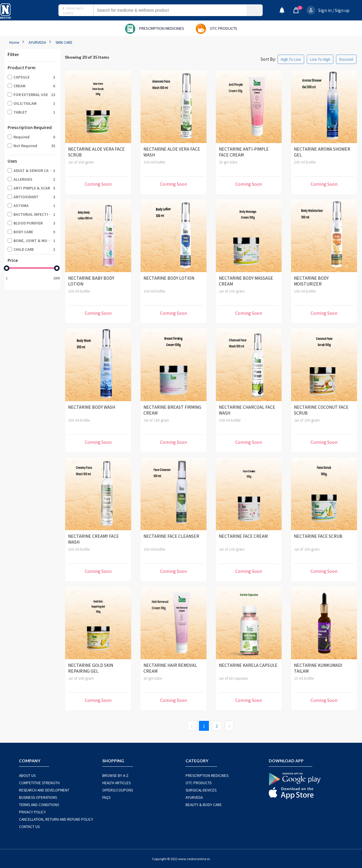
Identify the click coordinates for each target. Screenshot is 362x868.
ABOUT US (27, 775)
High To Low (291, 59)
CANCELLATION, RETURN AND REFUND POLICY (56, 819)
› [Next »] (229, 726)
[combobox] (176, 10)
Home (14, 42)
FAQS (106, 797)
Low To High (320, 59)
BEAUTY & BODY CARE (204, 804)
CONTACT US (29, 826)
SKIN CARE (64, 42)
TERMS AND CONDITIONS (39, 804)
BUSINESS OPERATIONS (38, 797)
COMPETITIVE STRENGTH (39, 783)
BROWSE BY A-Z (115, 775)
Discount (346, 59)
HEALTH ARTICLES (116, 783)
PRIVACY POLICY (32, 812)
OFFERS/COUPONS (118, 790)
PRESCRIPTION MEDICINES (207, 775)
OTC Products (199, 783)
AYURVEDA (37, 42)
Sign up (342, 10)
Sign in (325, 10)
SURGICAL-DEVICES (201, 790)
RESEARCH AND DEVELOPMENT (44, 790)
